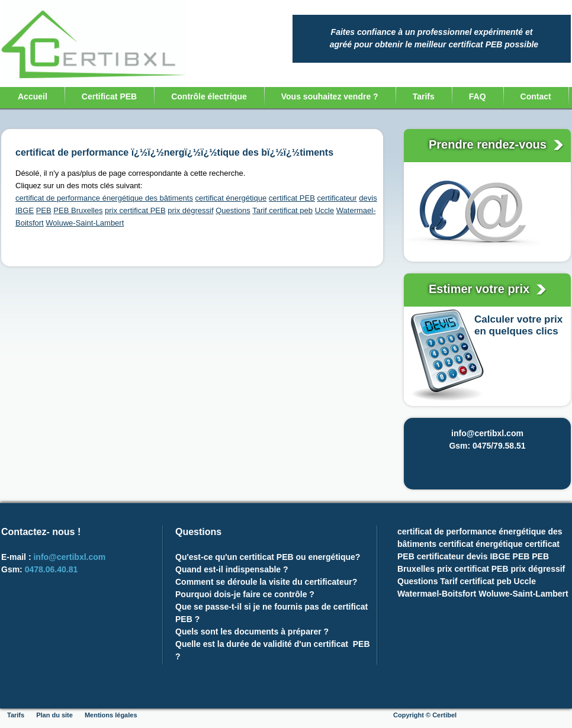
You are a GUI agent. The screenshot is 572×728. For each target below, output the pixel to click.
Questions (233, 210)
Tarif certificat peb (282, 210)
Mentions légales (111, 715)
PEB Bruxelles (78, 210)
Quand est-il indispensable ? (232, 569)
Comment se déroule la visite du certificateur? (266, 582)
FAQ (478, 96)
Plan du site (54, 715)
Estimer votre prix (481, 289)
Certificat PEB (109, 96)
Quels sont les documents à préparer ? (253, 632)
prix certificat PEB (135, 210)
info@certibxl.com (69, 557)
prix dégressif (190, 210)
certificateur (337, 198)
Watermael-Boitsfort (437, 594)
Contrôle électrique (209, 96)
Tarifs (424, 96)
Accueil (33, 96)
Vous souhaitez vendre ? (330, 96)
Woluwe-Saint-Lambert (85, 223)
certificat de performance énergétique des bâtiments (104, 198)
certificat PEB (292, 198)
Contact (536, 96)
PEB (44, 210)
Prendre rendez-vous (489, 144)
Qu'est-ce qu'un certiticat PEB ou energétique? (268, 557)
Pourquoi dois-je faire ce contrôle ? (246, 594)
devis (368, 198)
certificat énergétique (231, 198)
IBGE (25, 210)
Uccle (325, 210)
